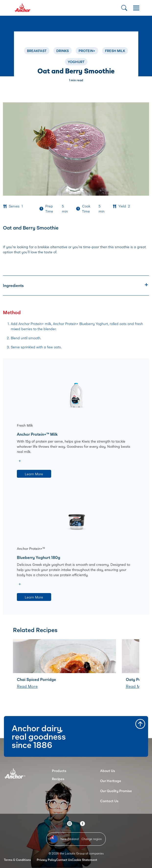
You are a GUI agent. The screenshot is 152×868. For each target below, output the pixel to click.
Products (59, 771)
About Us (108, 771)
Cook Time (86, 209)
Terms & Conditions (17, 860)
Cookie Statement (84, 860)
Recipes (58, 779)
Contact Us (109, 801)
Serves (14, 206)
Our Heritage (111, 781)
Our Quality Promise (116, 791)
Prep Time (49, 209)
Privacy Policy (46, 860)
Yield (122, 206)
